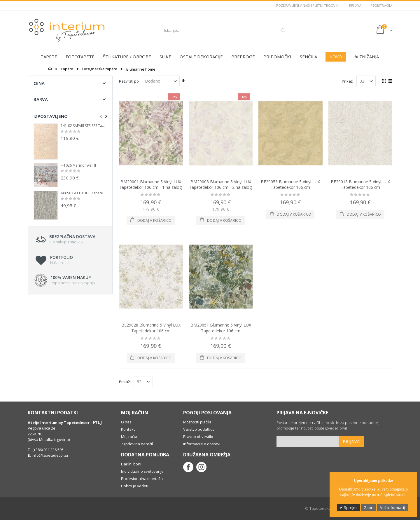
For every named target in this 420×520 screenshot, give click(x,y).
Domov (50, 69)
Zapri (369, 507)
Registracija (381, 5)
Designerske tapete (100, 69)
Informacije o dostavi (202, 444)
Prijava (355, 5)
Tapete (67, 69)
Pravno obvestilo (198, 437)
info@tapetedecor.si (50, 455)
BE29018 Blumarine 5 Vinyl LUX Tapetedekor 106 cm (360, 185)
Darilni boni (131, 464)
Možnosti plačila (197, 422)
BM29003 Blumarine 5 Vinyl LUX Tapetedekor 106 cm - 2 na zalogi (221, 185)
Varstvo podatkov (199, 429)
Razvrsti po (129, 81)
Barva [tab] (41, 99)
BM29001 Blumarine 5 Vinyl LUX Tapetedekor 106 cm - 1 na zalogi (151, 185)
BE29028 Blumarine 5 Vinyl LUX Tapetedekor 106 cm (151, 328)
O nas (126, 422)
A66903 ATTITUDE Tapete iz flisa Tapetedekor (84, 193)
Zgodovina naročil (137, 444)
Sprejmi (350, 507)
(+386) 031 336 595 (48, 450)
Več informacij (392, 507)
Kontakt (128, 429)
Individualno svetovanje (142, 471)
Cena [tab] (39, 83)
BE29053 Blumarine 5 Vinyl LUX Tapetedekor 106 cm (290, 185)
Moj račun (130, 437)
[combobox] (224, 30)
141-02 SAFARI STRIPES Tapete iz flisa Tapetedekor (84, 126)
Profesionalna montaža (142, 479)
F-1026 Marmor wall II (78, 165)
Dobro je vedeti (135, 486)
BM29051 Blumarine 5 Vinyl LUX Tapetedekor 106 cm (221, 328)
